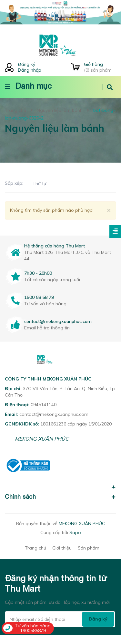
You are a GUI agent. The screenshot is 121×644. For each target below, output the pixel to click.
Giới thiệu (62, 548)
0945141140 (44, 405)
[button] (60, 484)
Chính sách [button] (60, 497)
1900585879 (33, 631)
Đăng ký (26, 64)
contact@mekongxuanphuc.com (58, 321)
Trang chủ (35, 548)
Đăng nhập (30, 70)
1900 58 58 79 (39, 297)
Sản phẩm (89, 548)
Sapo (75, 532)
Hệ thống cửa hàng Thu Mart (55, 246)
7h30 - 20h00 (38, 273)
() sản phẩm (100, 67)
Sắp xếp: (14, 183)
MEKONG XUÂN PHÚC (42, 439)
